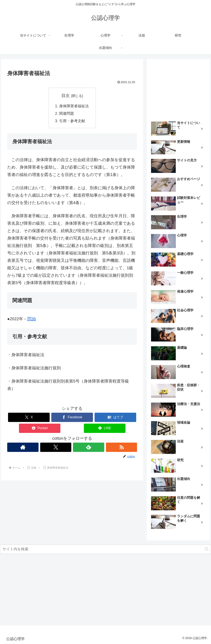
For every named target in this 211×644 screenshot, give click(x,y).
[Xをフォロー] (56, 447)
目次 (66, 96)
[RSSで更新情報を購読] (122, 447)
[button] (207, 549)
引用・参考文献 (72, 121)
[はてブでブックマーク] (115, 417)
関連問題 (67, 113)
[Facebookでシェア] (72, 417)
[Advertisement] (178, 88)
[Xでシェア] (29, 417)
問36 (32, 319)
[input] (105, 549)
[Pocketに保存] (40, 428)
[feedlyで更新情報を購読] (89, 447)
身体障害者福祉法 (74, 106)
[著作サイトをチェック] (23, 447)
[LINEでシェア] (105, 428)
